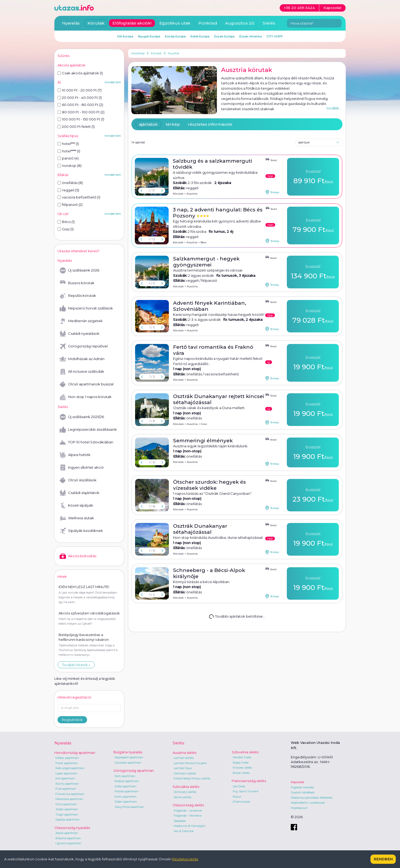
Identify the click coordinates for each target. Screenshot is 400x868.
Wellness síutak (77, 518)
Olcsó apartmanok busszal (87, 384)
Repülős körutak (78, 296)
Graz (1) (66, 229)
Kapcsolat (297, 782)
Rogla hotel (241, 763)
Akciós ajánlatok (72, 65)
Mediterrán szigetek (81, 321)
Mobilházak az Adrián (82, 359)
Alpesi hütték (75, 455)
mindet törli (113, 82)
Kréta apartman (125, 786)
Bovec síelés (241, 773)
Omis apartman (66, 804)
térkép (173, 124)
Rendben (383, 859)
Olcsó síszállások (78, 480)
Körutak (156, 53)
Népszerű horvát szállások (86, 308)
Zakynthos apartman (129, 807)
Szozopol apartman (128, 763)
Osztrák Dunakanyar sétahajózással (200, 529)
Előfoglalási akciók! (132, 23)
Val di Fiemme (184, 831)
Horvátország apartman (75, 753)
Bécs (203, 242)
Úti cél (63, 214)
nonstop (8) (70, 166)
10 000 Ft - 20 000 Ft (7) (80, 90)
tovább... (334, 108)
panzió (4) (68, 158)
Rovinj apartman (67, 784)
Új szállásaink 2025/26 (82, 417)
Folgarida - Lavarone (188, 811)
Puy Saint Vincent (246, 791)
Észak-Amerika (251, 36)
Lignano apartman (68, 843)
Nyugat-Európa (149, 36)
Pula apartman (66, 789)
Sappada (180, 821)
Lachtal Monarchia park (190, 763)
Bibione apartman (68, 838)
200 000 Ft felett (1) (76, 127)
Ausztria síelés (184, 753)
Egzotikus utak (175, 23)
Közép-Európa (175, 36)
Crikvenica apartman (70, 794)
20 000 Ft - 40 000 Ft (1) (80, 98)
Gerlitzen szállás (185, 773)
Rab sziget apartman (70, 768)
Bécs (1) (66, 222)
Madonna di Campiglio (189, 826)
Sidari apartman (126, 802)
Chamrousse (241, 802)
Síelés (269, 23)
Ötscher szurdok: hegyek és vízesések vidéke (209, 485)
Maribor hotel (242, 757)
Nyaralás (71, 23)
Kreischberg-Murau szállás (192, 778)
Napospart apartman (129, 757)
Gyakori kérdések (303, 792)
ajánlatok (148, 124)
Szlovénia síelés (245, 752)
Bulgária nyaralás (128, 752)
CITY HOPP (275, 36)
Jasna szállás (182, 797)
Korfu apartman (126, 797)
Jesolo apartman (67, 833)
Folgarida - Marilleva (188, 816)
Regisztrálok (72, 720)
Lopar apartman (66, 773)
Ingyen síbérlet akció (82, 468)
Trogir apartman (67, 814)
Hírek (62, 576)
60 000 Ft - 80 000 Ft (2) (80, 105)
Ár (59, 82)
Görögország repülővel (84, 346)
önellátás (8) (70, 183)
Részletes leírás (185, 859)
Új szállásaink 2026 (79, 270)
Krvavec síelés (242, 768)
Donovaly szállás (185, 792)
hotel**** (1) (69, 151)
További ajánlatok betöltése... (236, 616)
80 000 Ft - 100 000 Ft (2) (81, 112)
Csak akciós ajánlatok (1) (80, 73)
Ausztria (173, 53)
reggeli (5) (68, 190)
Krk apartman (65, 778)
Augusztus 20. (240, 23)
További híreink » (76, 665)
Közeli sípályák (76, 506)
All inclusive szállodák (82, 372)
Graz (204, 424)
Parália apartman (127, 791)
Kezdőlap (138, 53)
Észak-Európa (224, 36)
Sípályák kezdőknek (81, 531)
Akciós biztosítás (78, 556)
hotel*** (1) (68, 144)
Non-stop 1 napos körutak (86, 397)
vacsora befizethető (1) (79, 197)
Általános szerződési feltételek (312, 798)
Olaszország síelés (188, 805)
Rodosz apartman (127, 781)
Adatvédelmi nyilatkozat (308, 803)
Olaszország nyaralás (72, 828)
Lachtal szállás (184, 758)
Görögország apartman (134, 770)
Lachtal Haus (183, 768)
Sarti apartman (125, 776)
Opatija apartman (68, 819)
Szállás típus (68, 136)
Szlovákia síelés (186, 787)
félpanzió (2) (70, 205)
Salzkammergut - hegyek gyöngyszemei (206, 262)
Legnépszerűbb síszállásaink (88, 430)
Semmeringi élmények (203, 441)
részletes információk (210, 124)
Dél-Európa (125, 36)
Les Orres (239, 786)
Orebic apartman (67, 758)
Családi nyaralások (80, 334)
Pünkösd (208, 23)
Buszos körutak (77, 283)
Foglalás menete (302, 787)
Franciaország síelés (249, 781)
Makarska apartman (69, 799)
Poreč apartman (67, 763)
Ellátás (63, 175)
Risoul (237, 797)
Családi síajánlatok (80, 493)
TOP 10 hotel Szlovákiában (86, 442)
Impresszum (299, 808)
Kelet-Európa (200, 36)
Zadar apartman (67, 809)
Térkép (272, 192)
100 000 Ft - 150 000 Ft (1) (81, 119)
